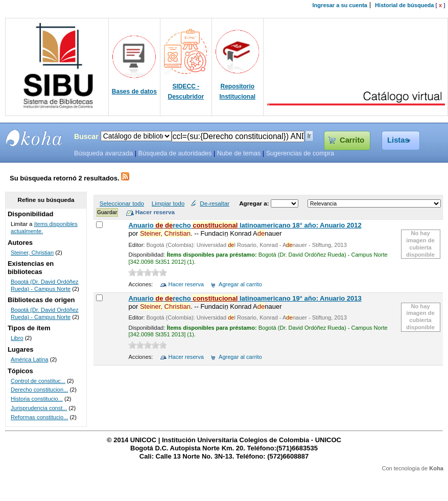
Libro (17, 338)
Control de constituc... (38, 381)
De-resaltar (215, 203)
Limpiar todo (168, 203)
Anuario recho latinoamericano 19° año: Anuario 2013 (245, 298)
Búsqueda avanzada (103, 153)
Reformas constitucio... (39, 417)
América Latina (30, 359)
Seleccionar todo (122, 203)
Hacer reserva (186, 284)
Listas (398, 140)
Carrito (352, 140)
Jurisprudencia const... (39, 408)
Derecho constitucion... (39, 390)
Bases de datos (134, 92)
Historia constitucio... (37, 399)
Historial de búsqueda (404, 5)
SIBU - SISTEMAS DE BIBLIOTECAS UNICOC (34, 138)
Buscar (86, 136)
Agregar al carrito (240, 284)
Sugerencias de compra (300, 153)
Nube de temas (239, 153)
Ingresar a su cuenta (340, 5)
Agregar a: (255, 203)
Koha (436, 468)
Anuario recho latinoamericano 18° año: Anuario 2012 (245, 225)
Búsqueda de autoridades (175, 153)
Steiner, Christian (32, 253)
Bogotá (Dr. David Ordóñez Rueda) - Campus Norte (45, 285)
